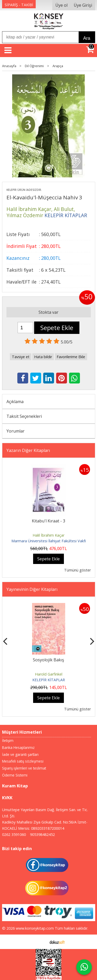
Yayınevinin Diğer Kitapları (32, 589)
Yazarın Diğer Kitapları (28, 450)
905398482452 (42, 834)
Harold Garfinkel (49, 674)
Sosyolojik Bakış (48, 660)
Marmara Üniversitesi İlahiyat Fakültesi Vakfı (49, 541)
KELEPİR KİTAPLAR (49, 680)
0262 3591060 (14, 834)
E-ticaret (40, 942)
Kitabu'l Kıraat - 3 (48, 521)
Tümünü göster (77, 570)
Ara (87, 38)
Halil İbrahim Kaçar (48, 535)
